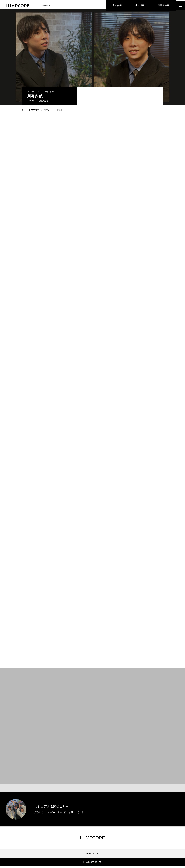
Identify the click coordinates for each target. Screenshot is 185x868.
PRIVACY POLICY (92, 855)
